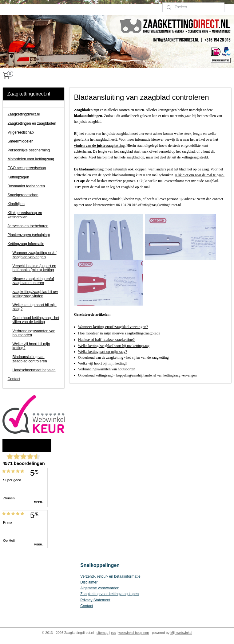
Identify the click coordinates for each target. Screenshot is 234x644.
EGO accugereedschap (27, 168)
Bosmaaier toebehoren (26, 186)
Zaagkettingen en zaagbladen (32, 123)
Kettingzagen (18, 177)
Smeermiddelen (21, 141)
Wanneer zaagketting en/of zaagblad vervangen (35, 255)
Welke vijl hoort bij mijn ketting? (31, 346)
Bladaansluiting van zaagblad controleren (30, 359)
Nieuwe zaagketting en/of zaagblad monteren (33, 281)
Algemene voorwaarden (100, 588)
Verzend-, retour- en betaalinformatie (110, 576)
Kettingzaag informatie (26, 244)
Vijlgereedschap (21, 132)
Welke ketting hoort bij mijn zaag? (35, 307)
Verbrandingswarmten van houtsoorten (34, 333)
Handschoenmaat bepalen (34, 370)
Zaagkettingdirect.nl (24, 114)
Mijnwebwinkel (181, 633)
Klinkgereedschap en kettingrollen (25, 215)
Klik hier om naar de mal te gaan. (200, 175)
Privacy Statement (95, 600)
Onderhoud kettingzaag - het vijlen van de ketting (36, 320)
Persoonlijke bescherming (29, 150)
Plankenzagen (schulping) (29, 235)
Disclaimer (89, 582)
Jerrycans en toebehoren (28, 226)
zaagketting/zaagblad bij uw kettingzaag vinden (35, 294)
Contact (14, 379)
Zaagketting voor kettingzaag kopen (109, 594)
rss (114, 633)
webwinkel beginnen (134, 633)
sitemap (103, 633)
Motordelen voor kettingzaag (31, 159)
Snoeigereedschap (23, 195)
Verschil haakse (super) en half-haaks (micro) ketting (34, 268)
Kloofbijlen (16, 204)
